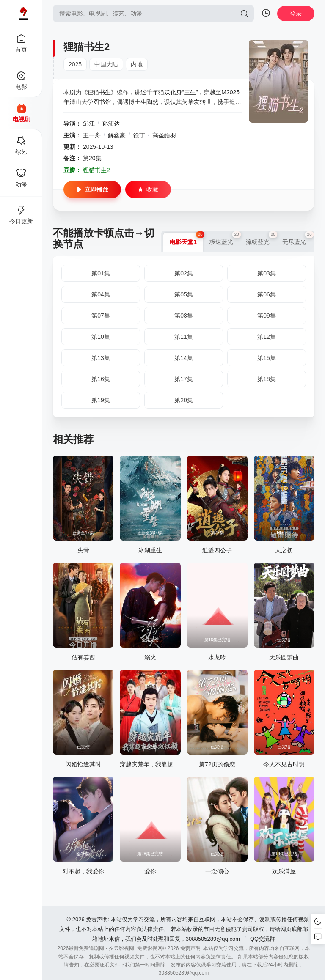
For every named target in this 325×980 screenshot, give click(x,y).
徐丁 (139, 135)
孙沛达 (111, 124)
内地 (137, 64)
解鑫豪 (117, 135)
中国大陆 (106, 64)
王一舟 (92, 135)
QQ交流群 (263, 939)
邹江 (89, 124)
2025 (75, 64)
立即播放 (92, 189)
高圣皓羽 (164, 135)
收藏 (148, 189)
